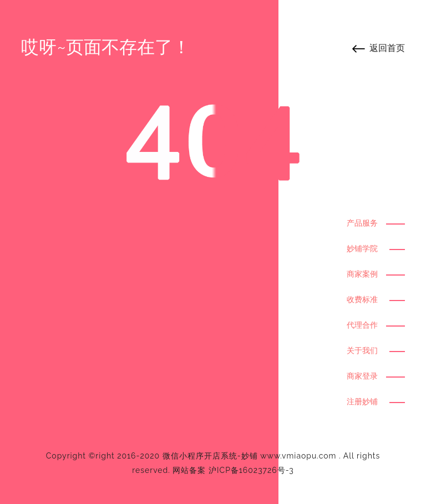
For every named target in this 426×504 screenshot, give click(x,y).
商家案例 (362, 274)
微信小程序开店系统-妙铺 (210, 456)
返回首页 (387, 48)
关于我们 (362, 350)
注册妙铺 (362, 401)
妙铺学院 (362, 248)
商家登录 (362, 376)
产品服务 (362, 223)
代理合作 (362, 325)
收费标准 (362, 299)
